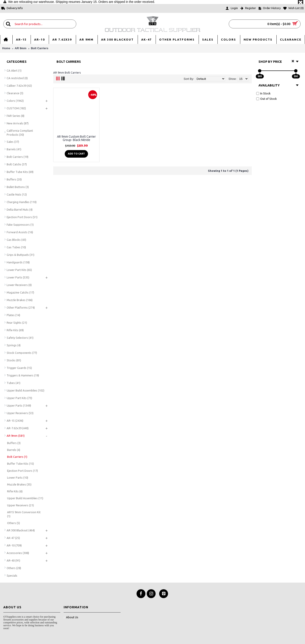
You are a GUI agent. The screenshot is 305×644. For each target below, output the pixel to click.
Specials (12, 575)
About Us (71, 618)
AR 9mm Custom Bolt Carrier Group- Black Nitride (76, 138)
